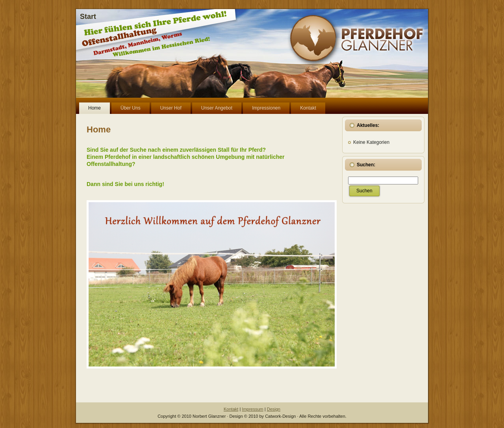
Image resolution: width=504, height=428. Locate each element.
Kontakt (231, 409)
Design (274, 409)
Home (99, 129)
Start (88, 17)
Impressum (252, 409)
